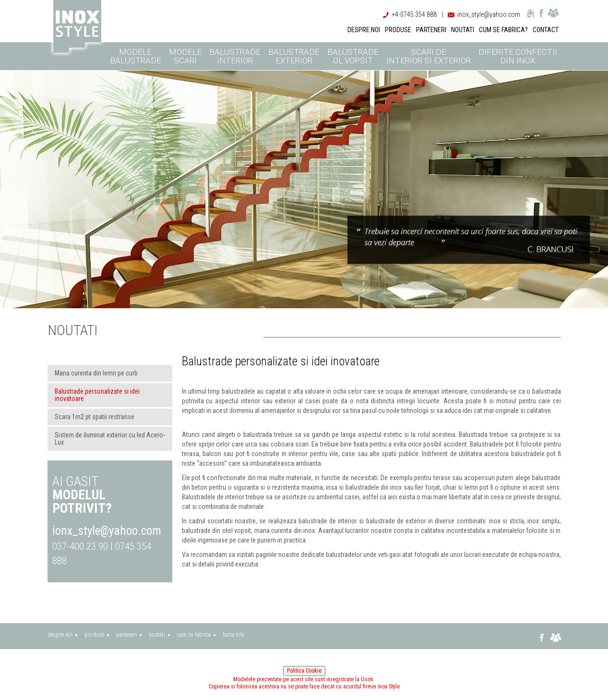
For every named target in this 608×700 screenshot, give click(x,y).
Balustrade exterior (294, 56)
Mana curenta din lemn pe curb (96, 373)
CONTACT (546, 30)
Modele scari (185, 56)
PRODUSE (398, 30)
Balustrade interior (235, 56)
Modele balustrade (136, 56)
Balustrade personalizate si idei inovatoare (97, 395)
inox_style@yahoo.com (489, 14)
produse (94, 635)
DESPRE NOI (364, 30)
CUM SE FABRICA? (503, 30)
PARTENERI (431, 30)
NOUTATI (463, 30)
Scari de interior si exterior (429, 56)
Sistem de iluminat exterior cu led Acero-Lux (110, 439)
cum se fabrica (194, 635)
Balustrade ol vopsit (353, 56)
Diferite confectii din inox (518, 56)
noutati (157, 635)
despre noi (60, 635)
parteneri (126, 635)
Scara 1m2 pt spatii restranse (95, 417)
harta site (233, 635)
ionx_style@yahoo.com (107, 531)
